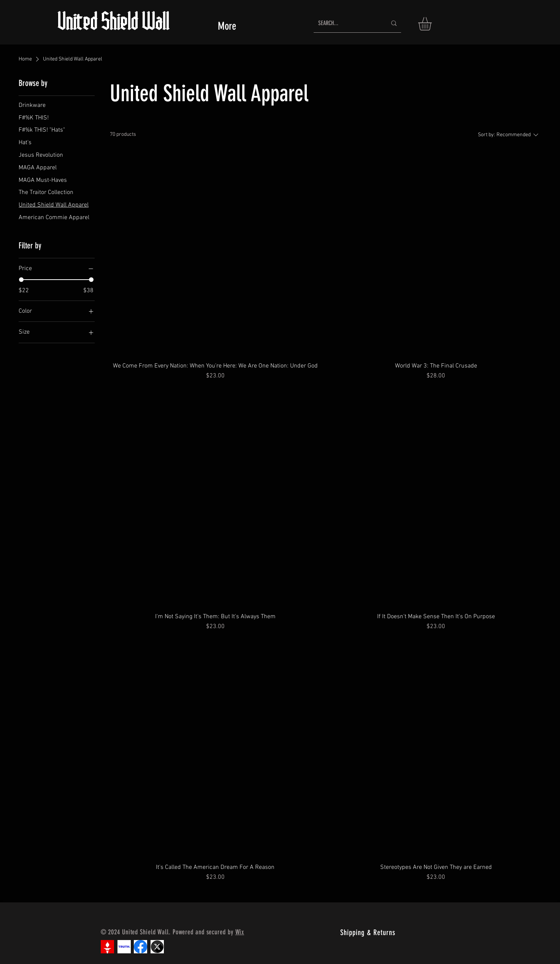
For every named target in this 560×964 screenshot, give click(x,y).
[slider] (21, 280)
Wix (240, 932)
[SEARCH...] (347, 23)
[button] (433, 24)
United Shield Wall (114, 23)
